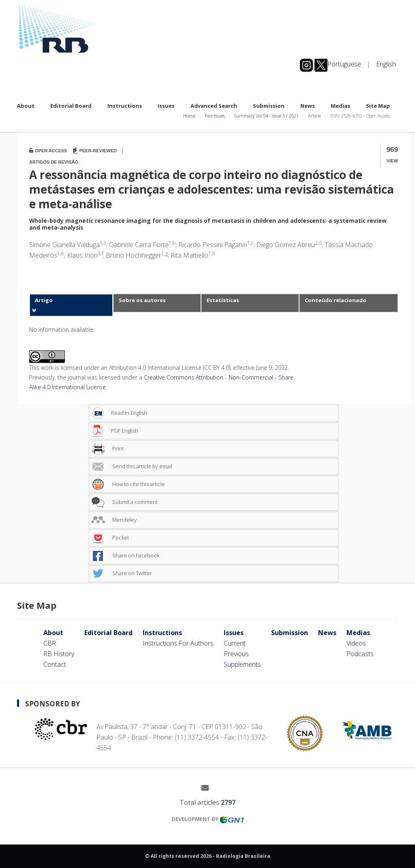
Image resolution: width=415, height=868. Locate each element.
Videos (356, 643)
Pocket (110, 537)
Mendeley (114, 520)
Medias (340, 106)
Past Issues (215, 116)
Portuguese (344, 64)
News (308, 106)
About (26, 106)
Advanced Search (214, 106)
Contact (55, 664)
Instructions (125, 106)
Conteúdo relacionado (336, 300)
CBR (50, 643)
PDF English (115, 431)
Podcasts (360, 654)
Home (189, 116)
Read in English (119, 413)
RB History (59, 654)
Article (314, 116)
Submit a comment (124, 502)
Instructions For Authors (178, 643)
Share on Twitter (122, 573)
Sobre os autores (142, 300)
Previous (236, 654)
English (386, 64)
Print (107, 448)
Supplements (242, 664)
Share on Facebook (125, 555)
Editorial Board (71, 106)
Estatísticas (223, 300)
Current (235, 643)
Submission (269, 106)
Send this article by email (132, 466)
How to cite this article (128, 484)
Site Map (378, 106)
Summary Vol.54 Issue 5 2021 (266, 116)
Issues (166, 106)
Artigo (44, 300)
